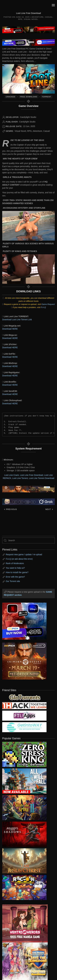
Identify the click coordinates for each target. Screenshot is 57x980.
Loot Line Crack (12, 475)
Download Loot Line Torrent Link (17, 320)
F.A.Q (43, 307)
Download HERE (10, 329)
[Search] (28, 540)
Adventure (38, 17)
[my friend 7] (24, 727)
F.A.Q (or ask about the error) (19, 559)
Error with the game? (15, 577)
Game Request (48, 304)
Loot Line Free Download (31, 475)
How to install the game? (17, 572)
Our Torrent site (13, 581)
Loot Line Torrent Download (42, 478)
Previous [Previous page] (10, 509)
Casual (49, 17)
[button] (53, 5)
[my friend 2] (24, 697)
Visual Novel (31, 19)
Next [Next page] (49, 509)
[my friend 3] (24, 705)
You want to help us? (15, 568)
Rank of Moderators (15, 563)
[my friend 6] (24, 715)
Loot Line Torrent (20, 478)
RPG (20, 19)
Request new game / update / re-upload (24, 554)
